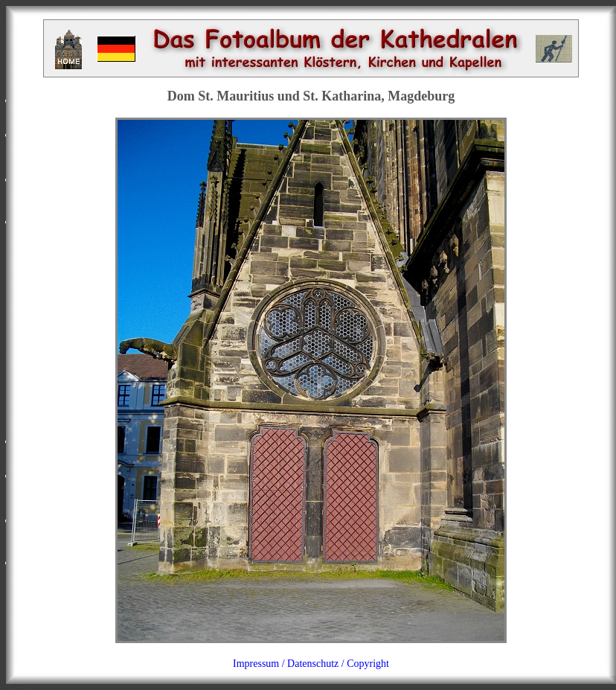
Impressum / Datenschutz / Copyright (311, 664)
